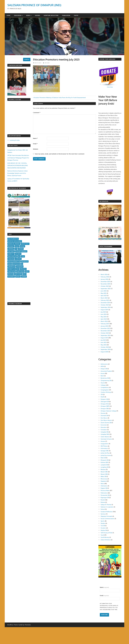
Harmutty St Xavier (106, 439)
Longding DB (105, 467)
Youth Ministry (105, 537)
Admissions (104, 364)
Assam (103, 373)
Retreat (103, 502)
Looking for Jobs (15, 140)
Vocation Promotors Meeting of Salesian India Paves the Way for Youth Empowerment (60, 98)
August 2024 (104, 310)
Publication (66, 15)
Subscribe (104, 615)
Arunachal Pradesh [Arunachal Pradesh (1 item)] (14, 244)
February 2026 (105, 277)
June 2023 (104, 342)
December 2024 (105, 303)
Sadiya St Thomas (106, 505)
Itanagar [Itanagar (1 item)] (11, 259)
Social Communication (107, 519)
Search (27, 59)
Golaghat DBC (105, 434)
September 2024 (106, 307)
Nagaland (104, 481)
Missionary (104, 479)
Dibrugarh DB (105, 402)
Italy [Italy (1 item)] (23, 256)
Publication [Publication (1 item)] (20, 271)
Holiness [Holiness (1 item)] (18, 254)
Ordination (104, 486)
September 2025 (106, 289)
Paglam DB (104, 488)
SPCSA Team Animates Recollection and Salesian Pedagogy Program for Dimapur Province (18, 158)
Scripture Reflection (51, 15)
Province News (105, 490)
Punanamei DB (105, 495)
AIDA (102, 366)
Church (103, 383)
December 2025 (105, 282)
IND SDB (47, 63)
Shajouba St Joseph (106, 516)
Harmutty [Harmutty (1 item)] (11, 254)
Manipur (103, 469)
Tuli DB (103, 526)
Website (36, 149)
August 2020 (104, 352)
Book (102, 376)
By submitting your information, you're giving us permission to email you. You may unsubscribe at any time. (109, 607)
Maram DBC (104, 472)
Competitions (105, 387)
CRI (102, 394)
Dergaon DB (104, 399)
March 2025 (104, 298)
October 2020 (105, 347)
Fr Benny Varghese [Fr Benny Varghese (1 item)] (21, 251)
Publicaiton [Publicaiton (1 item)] (12, 271)
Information (104, 448)
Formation (104, 430)
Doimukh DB (104, 416)
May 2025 (104, 293)
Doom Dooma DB (106, 423)
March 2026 (104, 274)
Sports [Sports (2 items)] (18, 277)
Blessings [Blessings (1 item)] (11, 246)
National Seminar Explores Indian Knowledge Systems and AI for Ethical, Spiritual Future (18, 173)
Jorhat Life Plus (105, 453)
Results (103, 500)
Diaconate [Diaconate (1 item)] (11, 251)
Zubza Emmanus (106, 540)
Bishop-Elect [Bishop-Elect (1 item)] (25, 244)
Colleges (103, 385)
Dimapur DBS (105, 409)
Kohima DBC (104, 462)
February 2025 (105, 300)
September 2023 (106, 335)
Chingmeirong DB (106, 380)
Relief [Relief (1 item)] (27, 271)
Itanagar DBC (105, 451)
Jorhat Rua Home (106, 455)
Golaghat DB (104, 432)
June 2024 (104, 314)
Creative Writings (106, 392)
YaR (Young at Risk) (106, 533)
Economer (104, 425)
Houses (38, 15)
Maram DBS (104, 474)
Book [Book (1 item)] (17, 246)
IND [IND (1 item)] (19, 256)
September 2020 (106, 349)
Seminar (103, 514)
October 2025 (105, 286)
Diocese (103, 413)
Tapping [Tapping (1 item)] (24, 277)
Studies (103, 523)
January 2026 (105, 279)
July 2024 (103, 312)
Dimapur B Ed (105, 404)
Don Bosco (104, 418)
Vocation (103, 528)
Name (35, 138)
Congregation (105, 390)
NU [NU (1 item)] (22, 264)
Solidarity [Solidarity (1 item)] (11, 277)
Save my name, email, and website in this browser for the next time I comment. (60, 154)
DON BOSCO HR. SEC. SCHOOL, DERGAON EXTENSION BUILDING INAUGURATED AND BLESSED (18, 166)
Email (35, 144)
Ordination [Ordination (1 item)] (11, 266)
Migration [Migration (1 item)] (25, 261)
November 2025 (105, 284)
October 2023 (105, 333)
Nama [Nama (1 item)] (10, 264)
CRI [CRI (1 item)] (16, 249)
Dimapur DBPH (105, 406)
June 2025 (104, 291)
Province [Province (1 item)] (23, 269)
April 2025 (104, 296)
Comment (37, 113)
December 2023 (105, 328)
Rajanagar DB (105, 498)
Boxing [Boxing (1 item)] (22, 246)
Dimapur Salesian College (108, 411)
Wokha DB (104, 530)
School (103, 509)
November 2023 (105, 331)
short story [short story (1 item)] (18, 274)
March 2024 (104, 321)
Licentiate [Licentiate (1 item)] (18, 259)
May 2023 (104, 345)
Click (109, 87)
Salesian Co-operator (107, 507)
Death (102, 397)
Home (8, 15)
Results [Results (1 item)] (10, 274)
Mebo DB (103, 476)
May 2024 (104, 317)
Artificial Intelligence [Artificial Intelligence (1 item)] (15, 241)
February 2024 (105, 324)
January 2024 (105, 326)
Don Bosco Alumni (106, 420)
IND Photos (104, 446)
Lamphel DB (104, 465)
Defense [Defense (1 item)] (21, 249)
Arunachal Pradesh (106, 371)
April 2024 (104, 319)
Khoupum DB (105, 460)
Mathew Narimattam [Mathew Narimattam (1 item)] (14, 261)
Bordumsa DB (105, 378)
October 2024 (105, 305)
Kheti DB (103, 458)
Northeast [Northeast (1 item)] (16, 264)
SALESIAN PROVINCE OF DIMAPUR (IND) (34, 5)
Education (18, 15)
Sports (103, 521)
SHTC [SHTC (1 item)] (24, 274)
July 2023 (103, 340)
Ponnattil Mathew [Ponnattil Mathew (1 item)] (13, 269)
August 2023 (104, 338)
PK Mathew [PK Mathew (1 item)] (20, 266)
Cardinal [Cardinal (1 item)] (11, 249)
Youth (76, 15)
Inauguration (104, 444)
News (28, 15)
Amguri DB (104, 369)
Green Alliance (105, 437)
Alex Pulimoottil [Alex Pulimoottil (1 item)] (13, 239)
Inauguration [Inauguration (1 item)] (12, 256)
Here (111, 87)
